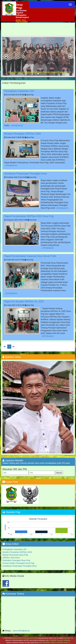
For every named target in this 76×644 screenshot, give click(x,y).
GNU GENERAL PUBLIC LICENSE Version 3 (54, 642)
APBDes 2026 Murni (11, 558)
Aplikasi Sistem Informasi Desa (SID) (25, 638)
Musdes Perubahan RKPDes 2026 (23, 134)
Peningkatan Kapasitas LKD (19, 91)
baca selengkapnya (21, 631)
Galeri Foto (10, 482)
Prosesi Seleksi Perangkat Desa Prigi (18, 563)
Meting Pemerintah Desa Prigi (15, 555)
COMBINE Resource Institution (60, 640)
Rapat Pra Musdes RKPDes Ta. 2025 (24, 302)
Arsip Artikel (10, 544)
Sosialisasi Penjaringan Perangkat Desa (26, 174)
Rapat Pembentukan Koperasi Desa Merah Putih (30, 256)
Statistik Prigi (11, 512)
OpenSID (67, 638)
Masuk (59, 473)
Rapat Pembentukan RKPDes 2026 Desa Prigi (29, 216)
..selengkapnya (16, 125)
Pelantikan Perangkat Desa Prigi (16, 560)
